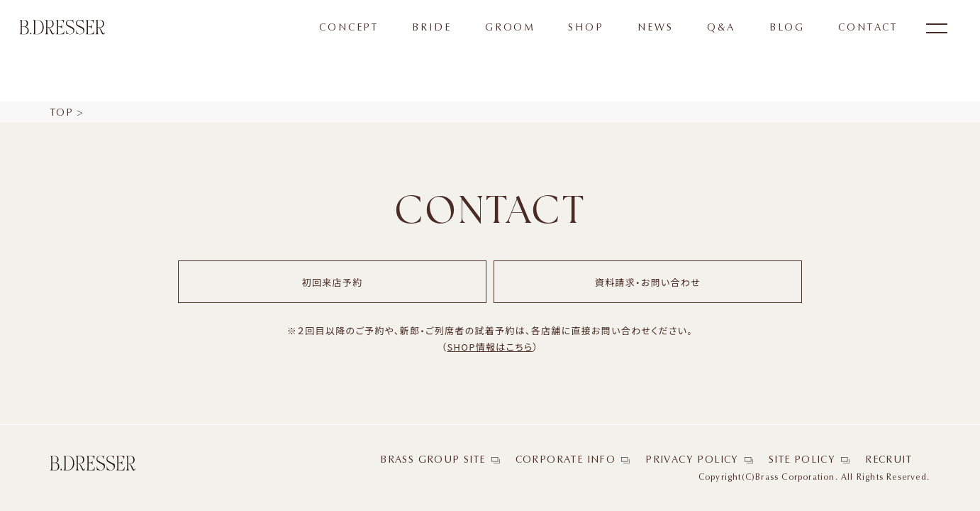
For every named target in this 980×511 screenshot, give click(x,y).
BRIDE (431, 28)
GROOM (510, 28)
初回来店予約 (333, 282)
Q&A (721, 28)
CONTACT (868, 28)
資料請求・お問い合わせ (648, 282)
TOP (62, 112)
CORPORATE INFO (566, 460)
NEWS (655, 28)
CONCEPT (349, 28)
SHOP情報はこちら (490, 347)
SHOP (586, 28)
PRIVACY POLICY (692, 460)
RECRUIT (889, 460)
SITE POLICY (802, 460)
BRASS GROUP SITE (433, 460)
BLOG (787, 28)
